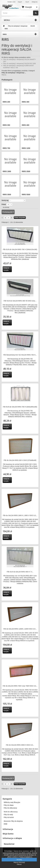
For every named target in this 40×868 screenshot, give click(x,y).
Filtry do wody (8, 815)
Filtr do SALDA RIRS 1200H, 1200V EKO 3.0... (20, 629)
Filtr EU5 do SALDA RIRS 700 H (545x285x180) (20, 407)
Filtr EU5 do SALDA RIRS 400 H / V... (20, 572)
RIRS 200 (6, 102)
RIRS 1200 (26, 148)
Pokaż (4, 204)
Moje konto (8, 834)
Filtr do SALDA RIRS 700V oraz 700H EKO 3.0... (20, 686)
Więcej (4, 75)
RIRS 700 (6, 148)
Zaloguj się (35, 2)
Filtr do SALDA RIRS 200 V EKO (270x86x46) (20, 460)
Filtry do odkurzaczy (10, 808)
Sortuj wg (5, 200)
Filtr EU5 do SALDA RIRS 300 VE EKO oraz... (20, 301)
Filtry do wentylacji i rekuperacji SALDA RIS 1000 (19, 64)
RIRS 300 (26, 102)
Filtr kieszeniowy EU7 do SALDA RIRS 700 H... (20, 355)
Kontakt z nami (11, 2)
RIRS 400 (26, 125)
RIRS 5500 (26, 195)
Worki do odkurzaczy (11, 812)
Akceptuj (19, 860)
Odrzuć (19, 864)
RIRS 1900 (7, 171)
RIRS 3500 (7, 195)
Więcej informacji (19, 862)
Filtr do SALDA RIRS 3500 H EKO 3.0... (20, 745)
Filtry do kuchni (9, 817)
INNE (5, 824)
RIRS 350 (6, 125)
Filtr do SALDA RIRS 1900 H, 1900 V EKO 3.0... (20, 515)
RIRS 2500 (26, 171)
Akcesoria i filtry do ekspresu (13, 821)
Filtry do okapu (9, 805)
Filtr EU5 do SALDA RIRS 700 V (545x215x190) (20, 249)
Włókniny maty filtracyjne (12, 802)
